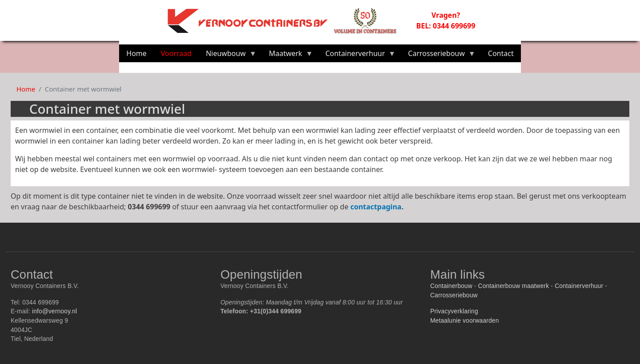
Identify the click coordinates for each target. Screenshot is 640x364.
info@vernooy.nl (54, 311)
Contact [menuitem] (501, 53)
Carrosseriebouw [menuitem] (438, 55)
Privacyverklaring (454, 311)
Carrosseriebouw (454, 295)
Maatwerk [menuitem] (287, 55)
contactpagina (376, 207)
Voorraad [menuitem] (176, 53)
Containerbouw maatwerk (514, 286)
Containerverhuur (579, 286)
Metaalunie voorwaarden (464, 321)
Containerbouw (451, 286)
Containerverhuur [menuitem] (357, 55)
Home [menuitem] (136, 53)
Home (26, 89)
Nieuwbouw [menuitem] (228, 55)
